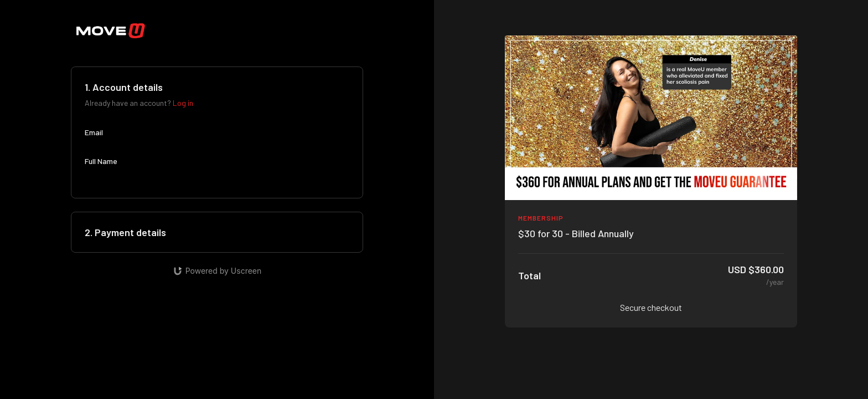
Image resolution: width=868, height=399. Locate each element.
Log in (183, 103)
